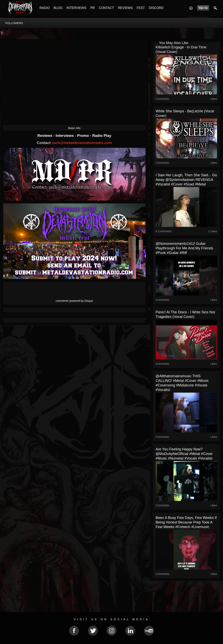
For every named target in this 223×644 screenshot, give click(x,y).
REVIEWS (125, 8)
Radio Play (102, 136)
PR (92, 8)
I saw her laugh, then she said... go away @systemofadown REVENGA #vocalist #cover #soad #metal (186, 180)
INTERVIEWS (76, 8)
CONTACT (106, 8)
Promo (83, 136)
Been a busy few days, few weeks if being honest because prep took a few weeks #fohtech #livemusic (186, 522)
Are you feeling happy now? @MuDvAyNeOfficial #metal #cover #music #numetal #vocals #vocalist (184, 454)
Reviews (45, 136)
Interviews (65, 136)
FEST (141, 8)
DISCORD (156, 8)
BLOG (58, 8)
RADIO (45, 8)
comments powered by (74, 301)
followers (14, 23)
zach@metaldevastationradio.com (82, 143)
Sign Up (203, 8)
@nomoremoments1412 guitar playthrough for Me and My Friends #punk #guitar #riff (184, 248)
